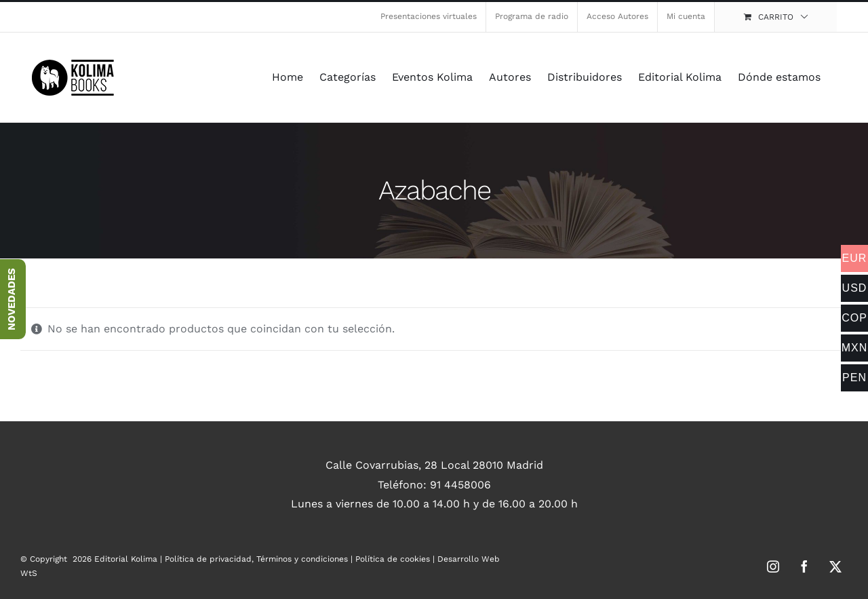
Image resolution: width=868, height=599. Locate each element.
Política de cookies (393, 559)
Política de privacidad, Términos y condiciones (256, 559)
